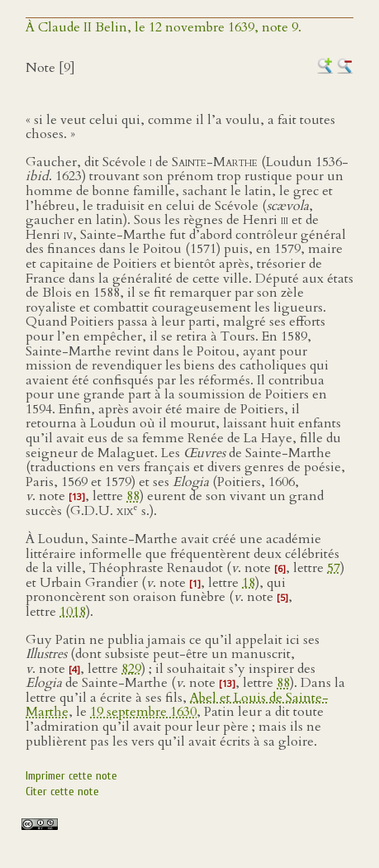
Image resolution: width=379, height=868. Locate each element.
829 (131, 669)
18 (249, 583)
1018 (73, 612)
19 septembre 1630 (143, 712)
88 (133, 496)
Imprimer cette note (71, 776)
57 (334, 568)
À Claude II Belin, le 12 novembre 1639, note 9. (163, 27)
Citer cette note (62, 792)
